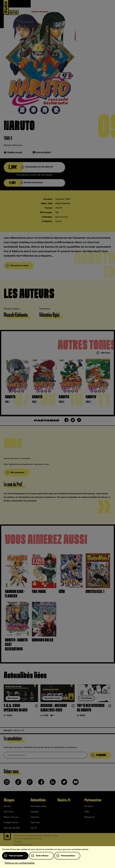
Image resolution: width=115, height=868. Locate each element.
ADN (87, 812)
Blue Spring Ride (12, 828)
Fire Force (9, 812)
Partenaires (93, 800)
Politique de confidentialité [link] (20, 863)
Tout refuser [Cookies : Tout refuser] (42, 856)
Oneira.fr (64, 800)
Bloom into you (11, 817)
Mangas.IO (90, 817)
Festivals (35, 817)
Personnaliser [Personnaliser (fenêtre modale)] (68, 856)
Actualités (38, 800)
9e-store (89, 806)
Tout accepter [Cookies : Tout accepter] (16, 856)
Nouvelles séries (39, 806)
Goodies (35, 812)
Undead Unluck (11, 823)
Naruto (7, 806)
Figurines (35, 823)
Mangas (9, 800)
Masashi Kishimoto (13, 145)
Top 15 (34, 828)
